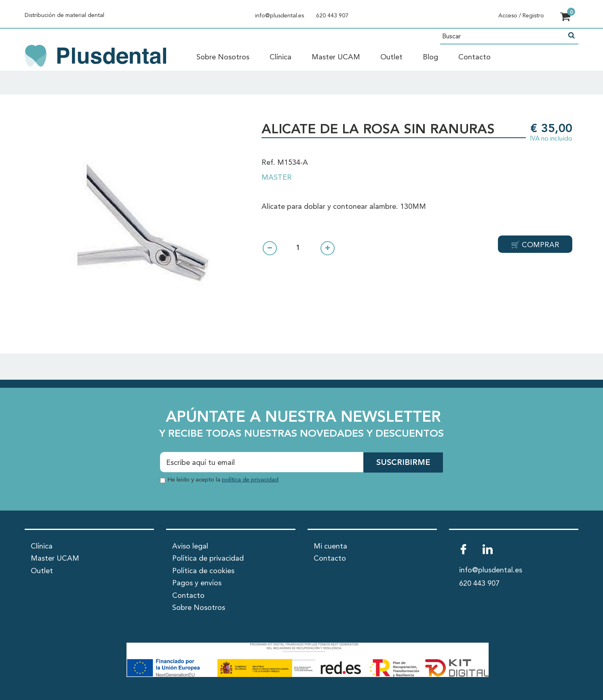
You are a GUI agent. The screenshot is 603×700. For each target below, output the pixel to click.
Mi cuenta (330, 546)
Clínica (280, 57)
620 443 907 (332, 16)
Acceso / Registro (521, 16)
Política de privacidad (208, 559)
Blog (430, 57)
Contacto (474, 57)
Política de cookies (203, 571)
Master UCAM (336, 57)
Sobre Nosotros (223, 57)
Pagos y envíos (197, 583)
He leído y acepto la (223, 480)
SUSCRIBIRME (403, 463)
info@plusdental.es (279, 16)
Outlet (391, 57)
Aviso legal (190, 546)
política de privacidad (250, 480)
